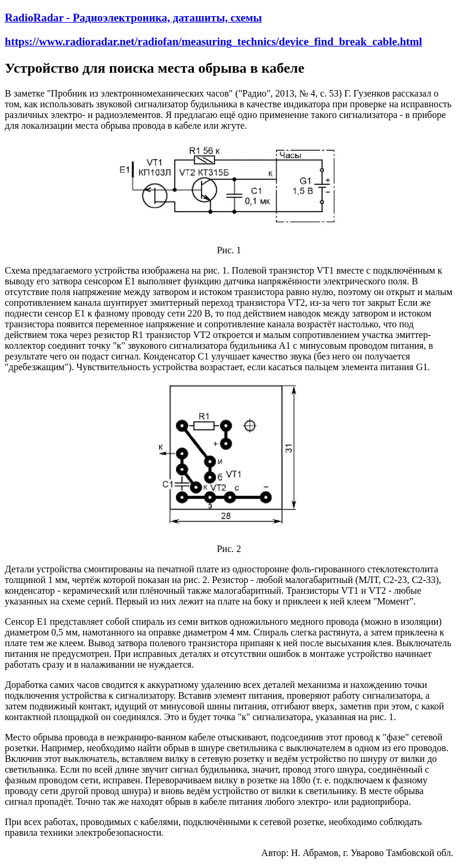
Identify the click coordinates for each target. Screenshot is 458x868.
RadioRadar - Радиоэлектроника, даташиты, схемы (133, 18)
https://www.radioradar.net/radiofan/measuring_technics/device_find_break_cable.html (213, 41)
